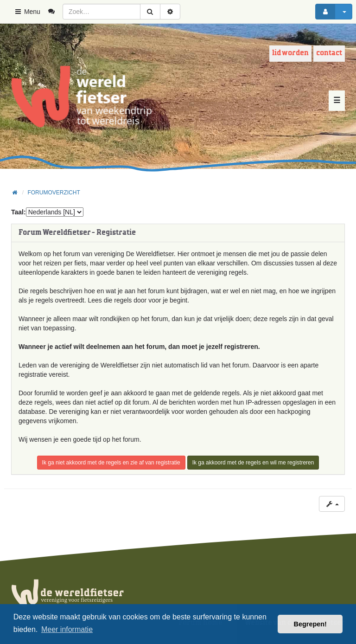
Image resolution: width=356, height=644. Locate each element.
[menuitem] (55, 12)
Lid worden (290, 53)
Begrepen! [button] (310, 624)
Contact (329, 53)
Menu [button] (27, 12)
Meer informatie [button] (67, 629)
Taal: (19, 212)
